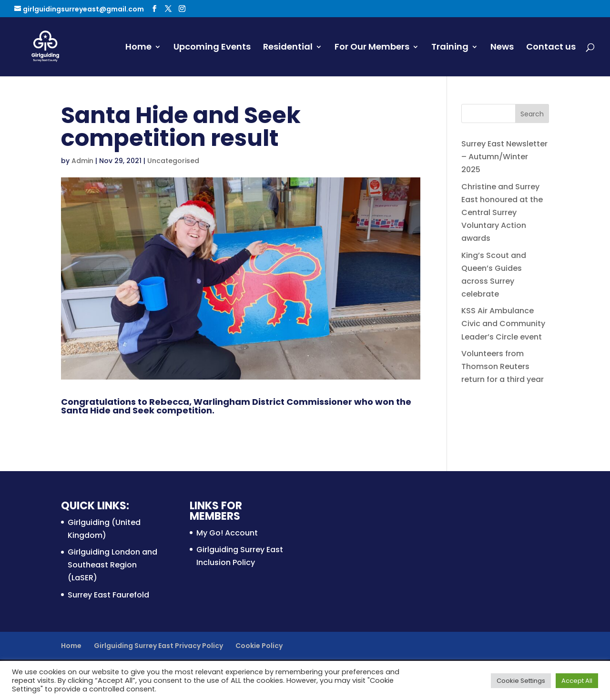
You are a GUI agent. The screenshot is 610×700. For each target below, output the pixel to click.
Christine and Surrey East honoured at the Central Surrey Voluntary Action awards (502, 213)
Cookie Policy (259, 646)
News (502, 48)
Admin (82, 161)
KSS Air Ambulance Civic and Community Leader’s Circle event (503, 324)
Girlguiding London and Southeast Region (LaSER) (112, 565)
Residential (288, 48)
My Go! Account (227, 533)
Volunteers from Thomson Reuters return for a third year (503, 366)
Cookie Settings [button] (521, 681)
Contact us (551, 48)
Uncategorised (173, 161)
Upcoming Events (212, 48)
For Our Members (372, 48)
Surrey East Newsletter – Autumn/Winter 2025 (504, 157)
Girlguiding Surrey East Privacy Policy (158, 646)
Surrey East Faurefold (108, 595)
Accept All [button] (577, 681)
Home (138, 48)
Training (450, 48)
